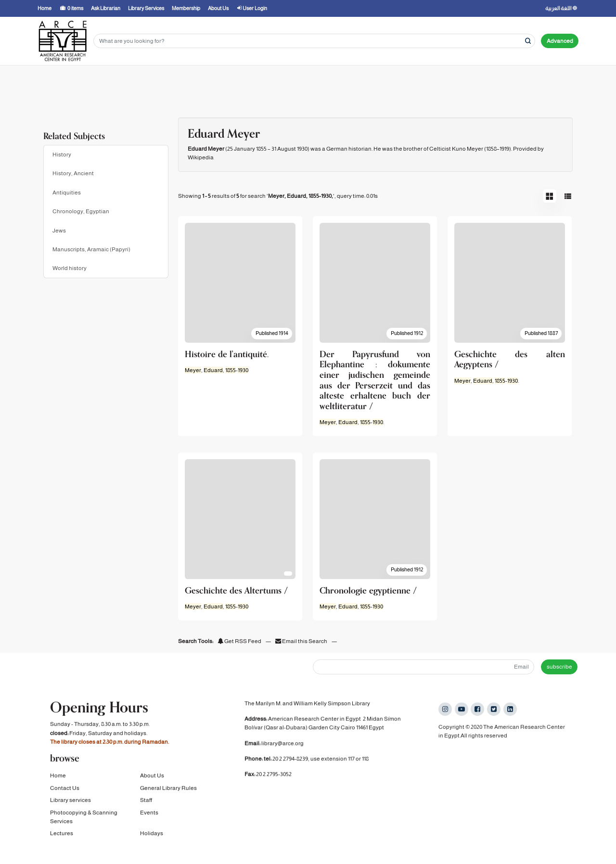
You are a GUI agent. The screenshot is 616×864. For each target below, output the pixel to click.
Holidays (152, 839)
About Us (152, 782)
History (62, 155)
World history (70, 268)
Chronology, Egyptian (81, 211)
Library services (71, 806)
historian (360, 149)
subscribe (559, 667)
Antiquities (67, 193)
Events (149, 818)
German (337, 149)
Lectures (62, 839)
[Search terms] (314, 41)
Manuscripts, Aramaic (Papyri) (91, 249)
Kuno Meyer (468, 149)
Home (58, 782)
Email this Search (302, 641)
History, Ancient (73, 173)
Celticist (440, 149)
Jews (59, 231)
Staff (146, 806)
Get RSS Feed (239, 641)
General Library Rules (168, 794)
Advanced (560, 41)
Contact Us (65, 794)
